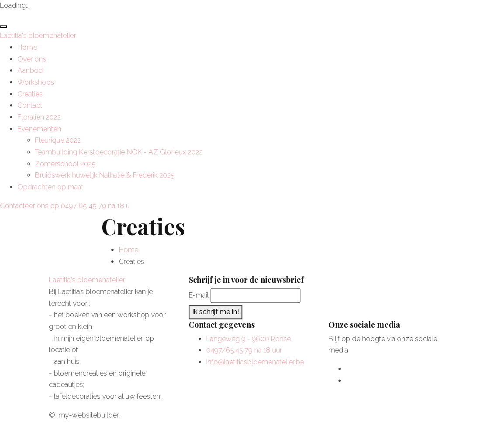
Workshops (36, 82)
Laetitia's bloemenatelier (38, 36)
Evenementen (39, 129)
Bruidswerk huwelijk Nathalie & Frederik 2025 (105, 175)
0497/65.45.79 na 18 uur (244, 350)
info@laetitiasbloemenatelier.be (255, 362)
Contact (30, 105)
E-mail (199, 295)
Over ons (32, 59)
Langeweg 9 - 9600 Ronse (249, 339)
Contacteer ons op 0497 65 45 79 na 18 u (65, 206)
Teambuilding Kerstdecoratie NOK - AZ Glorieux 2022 (119, 152)
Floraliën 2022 (39, 117)
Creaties (30, 94)
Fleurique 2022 (58, 140)
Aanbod (30, 70)
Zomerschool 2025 (65, 164)
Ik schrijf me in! (216, 312)
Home (27, 47)
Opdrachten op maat (50, 187)
